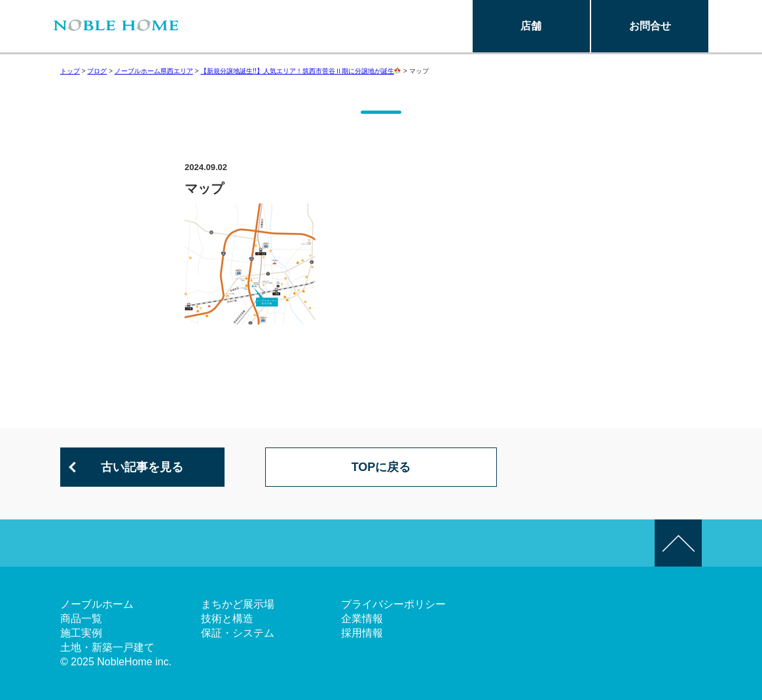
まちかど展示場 (238, 604)
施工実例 (81, 633)
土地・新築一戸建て (107, 647)
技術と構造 (227, 619)
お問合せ (650, 26)
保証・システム (238, 633)
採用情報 (362, 633)
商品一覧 (81, 619)
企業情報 (362, 619)
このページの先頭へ (678, 543)
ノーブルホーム (97, 604)
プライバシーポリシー (393, 604)
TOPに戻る (381, 467)
